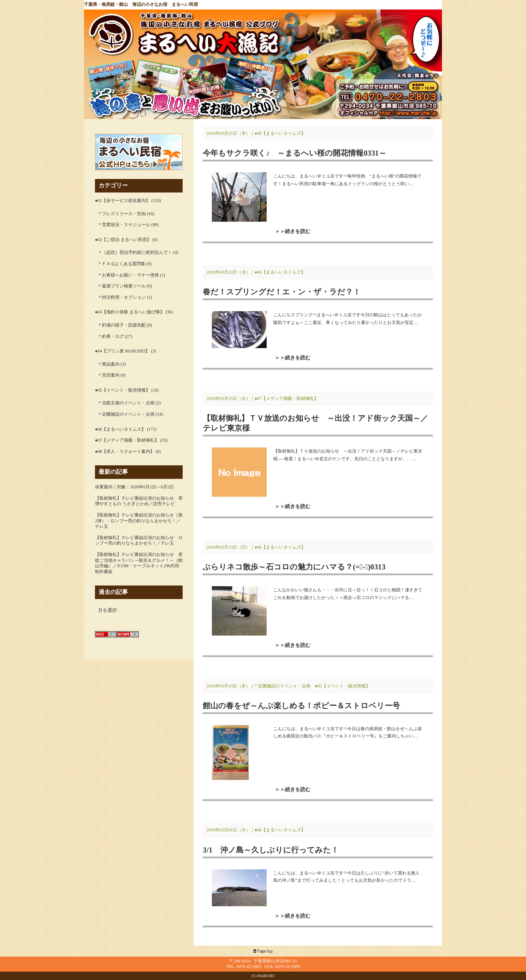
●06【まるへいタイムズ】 (120, 429)
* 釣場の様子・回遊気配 (122, 325)
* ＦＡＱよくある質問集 (122, 264)
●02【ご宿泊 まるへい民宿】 (123, 240)
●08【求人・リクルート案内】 (125, 451)
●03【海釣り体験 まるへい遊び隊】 (130, 312)
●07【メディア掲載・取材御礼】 (127, 440)
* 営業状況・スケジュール (124, 225)
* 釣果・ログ (111, 336)
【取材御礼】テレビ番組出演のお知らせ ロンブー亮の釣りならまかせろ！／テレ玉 (139, 541)
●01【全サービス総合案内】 (123, 201)
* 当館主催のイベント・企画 (127, 403)
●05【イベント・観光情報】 (123, 390)
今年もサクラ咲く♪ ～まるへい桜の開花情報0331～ (295, 153)
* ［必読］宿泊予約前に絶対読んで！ (135, 252)
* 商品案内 (109, 364)
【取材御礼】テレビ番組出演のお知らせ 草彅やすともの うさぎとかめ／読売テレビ (139, 501)
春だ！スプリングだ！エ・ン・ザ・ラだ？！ (282, 292)
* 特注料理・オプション (122, 297)
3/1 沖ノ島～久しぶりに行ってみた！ (271, 850)
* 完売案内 (109, 375)
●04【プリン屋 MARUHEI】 (122, 351)
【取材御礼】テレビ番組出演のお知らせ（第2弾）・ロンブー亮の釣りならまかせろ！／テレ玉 (139, 521)
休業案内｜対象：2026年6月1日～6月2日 (134, 487)
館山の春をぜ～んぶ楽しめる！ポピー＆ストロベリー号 (301, 706)
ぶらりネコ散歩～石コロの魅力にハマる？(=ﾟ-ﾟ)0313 (294, 567)
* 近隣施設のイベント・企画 (127, 414)
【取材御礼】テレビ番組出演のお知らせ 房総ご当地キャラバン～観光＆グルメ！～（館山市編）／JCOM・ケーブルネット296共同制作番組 (139, 563)
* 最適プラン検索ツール (122, 286)
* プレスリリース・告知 (122, 214)
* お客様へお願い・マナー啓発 (129, 275)
